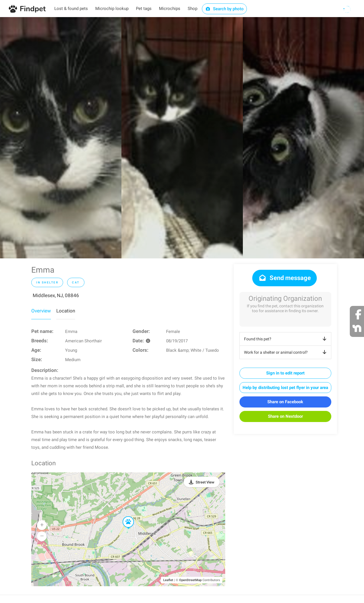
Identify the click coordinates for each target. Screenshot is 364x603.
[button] (124, 516)
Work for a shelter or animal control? (286, 352)
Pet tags (144, 9)
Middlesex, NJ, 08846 (56, 295)
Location (66, 311)
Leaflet (168, 580)
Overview (41, 311)
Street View (205, 482)
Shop (193, 9)
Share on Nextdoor (285, 416)
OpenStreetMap (190, 580)
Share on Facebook (285, 402)
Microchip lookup (112, 9)
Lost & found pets (71, 9)
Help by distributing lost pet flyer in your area (285, 388)
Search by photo (225, 9)
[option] (61, 138)
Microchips (170, 9)
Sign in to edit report (285, 373)
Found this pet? (286, 339)
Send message (285, 278)
